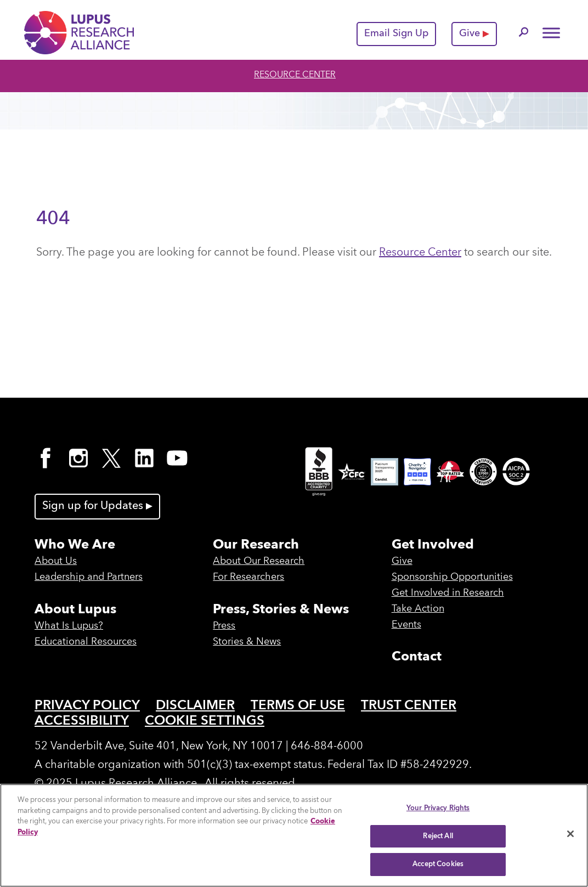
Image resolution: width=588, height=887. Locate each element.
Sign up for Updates (97, 506)
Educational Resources (86, 642)
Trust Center (409, 706)
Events (406, 625)
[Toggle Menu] (551, 33)
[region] (294, 835)
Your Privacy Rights (438, 808)
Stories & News (247, 642)
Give (474, 33)
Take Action (418, 609)
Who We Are (75, 545)
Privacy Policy (87, 706)
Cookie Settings (205, 721)
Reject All (438, 836)
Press (224, 626)
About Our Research (259, 561)
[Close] (570, 834)
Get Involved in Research (448, 593)
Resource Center (295, 75)
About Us (56, 561)
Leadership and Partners (89, 577)
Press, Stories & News (281, 610)
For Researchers (248, 577)
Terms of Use (298, 706)
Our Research (256, 545)
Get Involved (433, 545)
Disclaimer (195, 706)
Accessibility (82, 721)
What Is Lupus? (69, 626)
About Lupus (75, 610)
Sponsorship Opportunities (452, 577)
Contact (417, 657)
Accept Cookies (438, 864)
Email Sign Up (396, 33)
